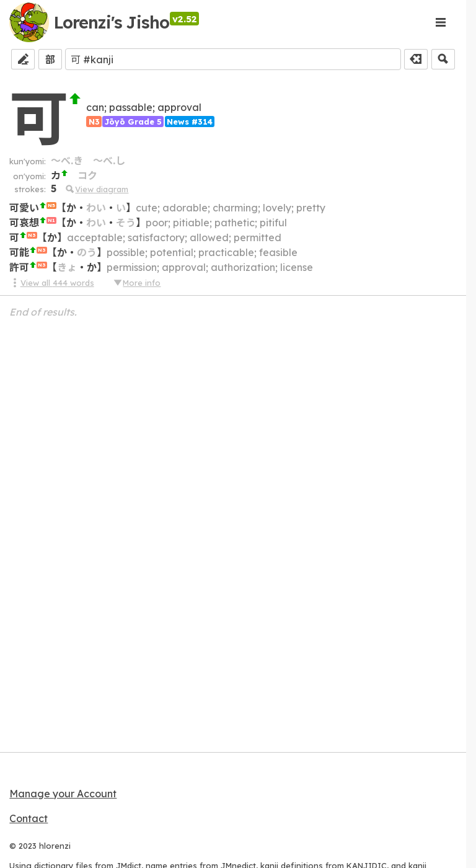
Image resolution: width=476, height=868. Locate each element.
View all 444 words (51, 283)
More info (136, 283)
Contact (29, 818)
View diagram (96, 189)
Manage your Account (63, 794)
